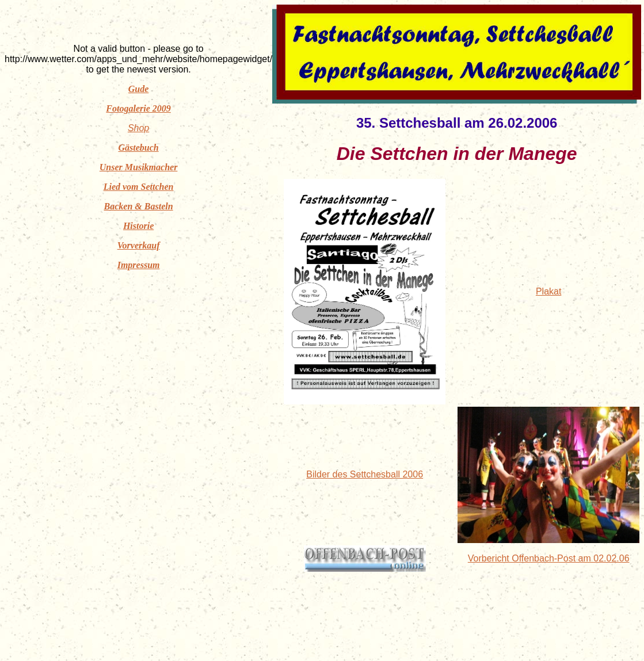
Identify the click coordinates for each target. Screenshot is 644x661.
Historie (138, 226)
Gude (139, 89)
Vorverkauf (139, 245)
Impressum (139, 265)
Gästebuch (138, 148)
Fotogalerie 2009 (138, 108)
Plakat (548, 291)
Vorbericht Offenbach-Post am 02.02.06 (549, 558)
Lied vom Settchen (139, 187)
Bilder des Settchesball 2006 (365, 474)
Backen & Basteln (139, 206)
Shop (138, 128)
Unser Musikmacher (139, 167)
